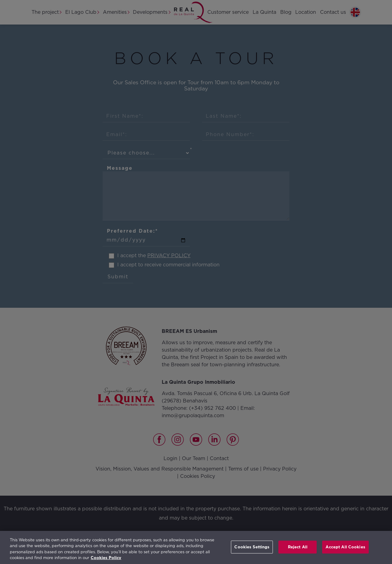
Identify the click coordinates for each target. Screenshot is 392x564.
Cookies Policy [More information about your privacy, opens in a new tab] (106, 558)
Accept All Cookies (345, 547)
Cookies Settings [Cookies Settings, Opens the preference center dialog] (252, 547)
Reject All (298, 547)
